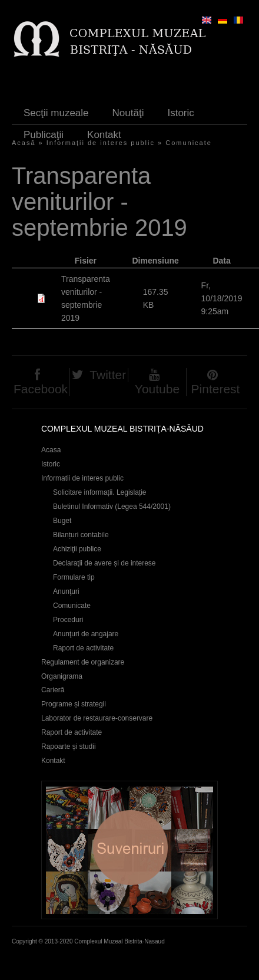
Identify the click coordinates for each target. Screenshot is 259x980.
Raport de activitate (83, 648)
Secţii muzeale (56, 113)
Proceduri (68, 620)
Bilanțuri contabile (81, 535)
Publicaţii (44, 135)
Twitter (108, 375)
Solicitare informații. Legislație (100, 492)
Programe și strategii (74, 704)
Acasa (51, 450)
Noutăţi (128, 113)
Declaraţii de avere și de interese (104, 563)
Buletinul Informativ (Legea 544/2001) (112, 507)
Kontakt (104, 135)
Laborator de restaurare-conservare (97, 718)
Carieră (53, 690)
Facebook (41, 389)
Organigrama (62, 676)
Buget (62, 521)
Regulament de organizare (83, 662)
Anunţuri (66, 591)
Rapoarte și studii (69, 746)
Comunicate (189, 143)
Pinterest (216, 389)
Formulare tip (74, 577)
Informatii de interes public (82, 478)
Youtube (157, 389)
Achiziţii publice (77, 549)
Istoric (180, 113)
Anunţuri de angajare (86, 634)
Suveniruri (129, 850)
